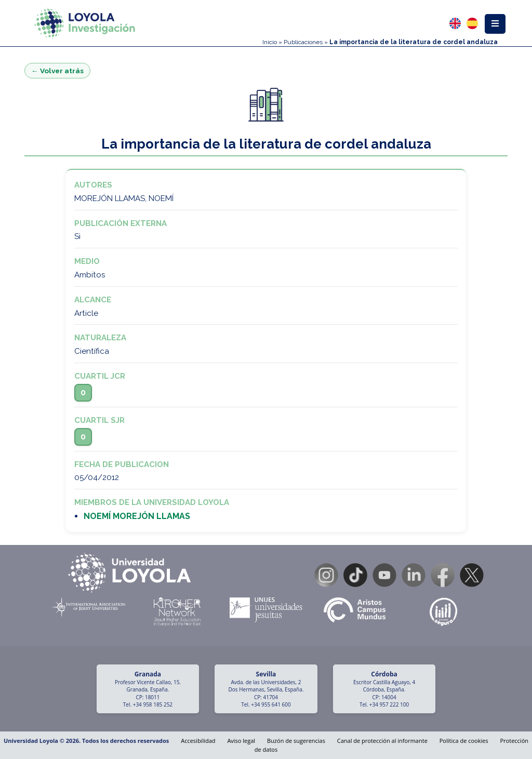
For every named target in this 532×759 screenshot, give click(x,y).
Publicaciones (303, 42)
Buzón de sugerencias (296, 741)
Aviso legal (241, 741)
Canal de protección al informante (382, 741)
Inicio (270, 42)
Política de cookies (464, 741)
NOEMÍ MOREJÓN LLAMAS (137, 516)
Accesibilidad (198, 741)
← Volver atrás (57, 71)
